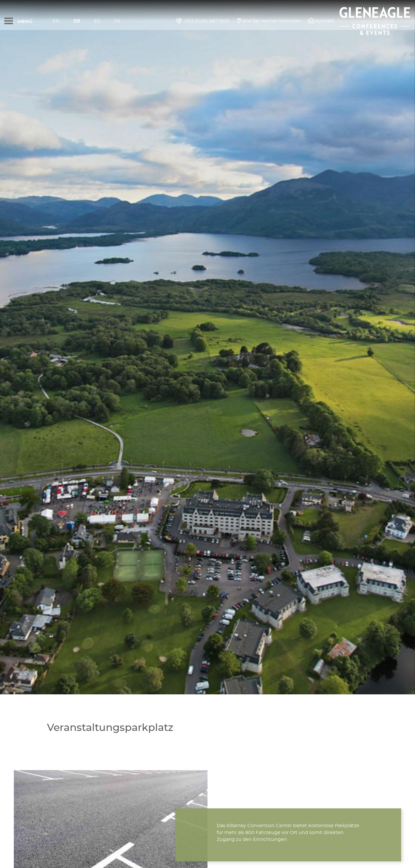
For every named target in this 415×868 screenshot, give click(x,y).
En (56, 21)
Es (97, 21)
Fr (117, 21)
